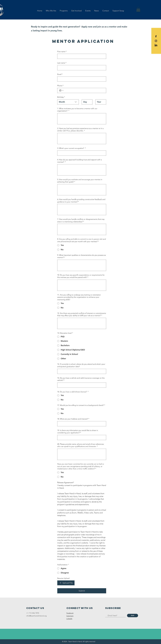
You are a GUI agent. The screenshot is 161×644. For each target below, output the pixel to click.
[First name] (81, 56)
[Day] (86, 102)
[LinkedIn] (156, 45)
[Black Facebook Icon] (156, 36)
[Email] (81, 79)
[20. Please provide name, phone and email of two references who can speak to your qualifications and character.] (82, 454)
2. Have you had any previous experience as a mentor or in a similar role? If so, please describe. (80, 130)
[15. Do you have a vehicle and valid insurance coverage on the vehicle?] (81, 385)
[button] (138, 9)
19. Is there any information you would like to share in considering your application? (78, 432)
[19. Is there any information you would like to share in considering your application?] (81, 437)
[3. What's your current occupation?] (81, 153)
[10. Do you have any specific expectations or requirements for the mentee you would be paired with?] (82, 285)
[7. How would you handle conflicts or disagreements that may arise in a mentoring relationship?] (82, 229)
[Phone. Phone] (84, 90)
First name (62, 52)
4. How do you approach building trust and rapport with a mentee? (80, 161)
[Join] (133, 616)
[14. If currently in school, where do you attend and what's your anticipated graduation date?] (81, 371)
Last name (62, 63)
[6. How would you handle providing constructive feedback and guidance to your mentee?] (82, 210)
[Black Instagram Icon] (156, 41)
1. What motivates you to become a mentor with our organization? (77, 110)
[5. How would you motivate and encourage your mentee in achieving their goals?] (82, 190)
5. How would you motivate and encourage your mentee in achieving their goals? (80, 181)
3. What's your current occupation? (72, 148)
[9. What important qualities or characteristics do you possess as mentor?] (82, 265)
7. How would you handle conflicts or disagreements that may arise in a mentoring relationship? (81, 220)
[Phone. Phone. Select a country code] (61, 90)
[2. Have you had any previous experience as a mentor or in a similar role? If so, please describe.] (82, 139)
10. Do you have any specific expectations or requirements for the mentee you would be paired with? (81, 276)
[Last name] (81, 68)
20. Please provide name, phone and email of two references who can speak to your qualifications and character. (81, 445)
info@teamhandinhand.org (36, 616)
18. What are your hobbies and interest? (73, 419)
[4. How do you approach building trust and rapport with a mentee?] (82, 170)
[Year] (100, 102)
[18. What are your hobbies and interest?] (81, 424)
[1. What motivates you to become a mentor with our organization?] (82, 119)
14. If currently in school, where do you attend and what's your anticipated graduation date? (81, 365)
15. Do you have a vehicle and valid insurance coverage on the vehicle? (81, 379)
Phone (60, 86)
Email (60, 74)
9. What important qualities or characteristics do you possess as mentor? (82, 256)
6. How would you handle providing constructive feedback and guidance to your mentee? (81, 201)
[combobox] (68, 102)
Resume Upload (63, 578)
